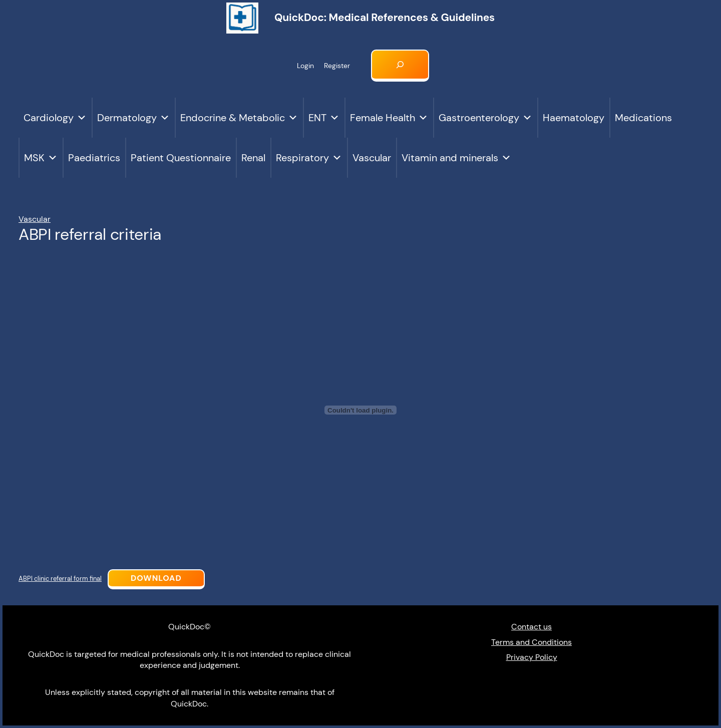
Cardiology (55, 118)
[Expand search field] (400, 66)
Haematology (574, 118)
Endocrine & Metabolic (239, 118)
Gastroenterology (485, 118)
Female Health (389, 118)
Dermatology (133, 118)
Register (337, 66)
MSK (41, 158)
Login (305, 66)
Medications (643, 118)
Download (156, 578)
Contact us (531, 627)
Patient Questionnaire (181, 158)
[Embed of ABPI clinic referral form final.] (360, 410)
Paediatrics (94, 158)
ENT (324, 118)
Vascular (372, 158)
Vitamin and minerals (456, 158)
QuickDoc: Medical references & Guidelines (385, 18)
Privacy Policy (532, 657)
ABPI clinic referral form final (60, 579)
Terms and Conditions (531, 642)
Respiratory (309, 158)
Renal (253, 158)
